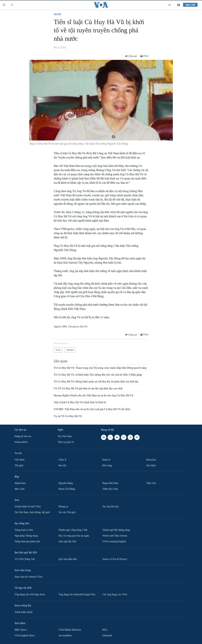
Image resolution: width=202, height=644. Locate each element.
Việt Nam (19, 460)
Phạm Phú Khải (110, 483)
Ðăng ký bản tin (23, 436)
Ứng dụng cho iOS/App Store (30, 594)
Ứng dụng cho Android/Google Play (77, 594)
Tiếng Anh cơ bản (24, 530)
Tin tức (57, 14)
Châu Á (62, 460)
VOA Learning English (114, 541)
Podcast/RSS (21, 442)
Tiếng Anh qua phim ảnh (27, 541)
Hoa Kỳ (62, 465)
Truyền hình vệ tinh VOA (28, 507)
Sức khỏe (151, 465)
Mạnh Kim (20, 483)
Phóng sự (63, 507)
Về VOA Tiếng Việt (25, 559)
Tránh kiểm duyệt (24, 612)
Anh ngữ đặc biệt (67, 541)
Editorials (107, 635)
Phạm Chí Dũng (67, 489)
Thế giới (19, 465)
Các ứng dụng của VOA (115, 594)
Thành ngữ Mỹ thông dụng (116, 530)
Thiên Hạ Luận (110, 489)
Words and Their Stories (115, 536)
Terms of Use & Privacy (115, 559)
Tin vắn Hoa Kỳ (111, 507)
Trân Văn (151, 483)
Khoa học (151, 460)
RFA (105, 630)
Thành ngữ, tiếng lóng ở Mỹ (73, 530)
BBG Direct (21, 630)
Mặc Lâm (19, 489)
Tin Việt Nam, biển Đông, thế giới (32, 512)
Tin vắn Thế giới (67, 512)
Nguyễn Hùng (66, 483)
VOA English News (25, 635)
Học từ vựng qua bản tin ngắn (74, 536)
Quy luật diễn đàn (68, 559)
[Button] (131, 56)
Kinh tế (106, 460)
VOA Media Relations (70, 630)
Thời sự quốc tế (66, 442)
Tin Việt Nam (65, 436)
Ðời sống (107, 465)
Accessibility (65, 635)
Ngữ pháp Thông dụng (26, 536)
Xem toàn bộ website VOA (28, 577)
